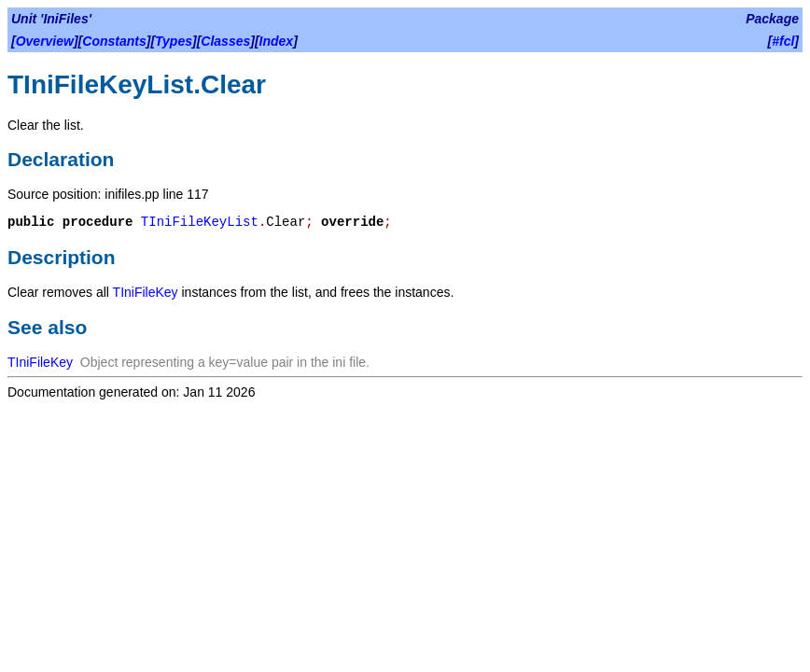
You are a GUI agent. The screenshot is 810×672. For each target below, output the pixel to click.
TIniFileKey (146, 292)
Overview (45, 41)
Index (277, 41)
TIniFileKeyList (200, 222)
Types (174, 41)
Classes (225, 41)
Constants (114, 41)
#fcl (783, 41)
